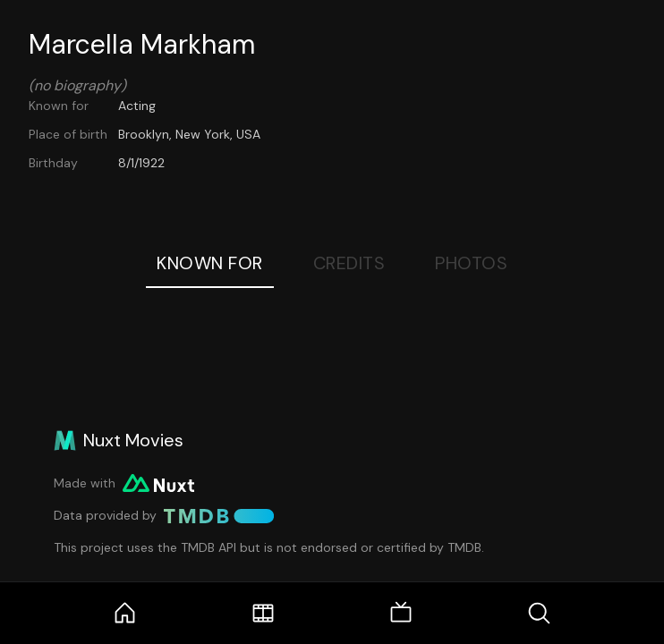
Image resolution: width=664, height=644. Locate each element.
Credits (349, 263)
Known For (210, 263)
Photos (471, 263)
